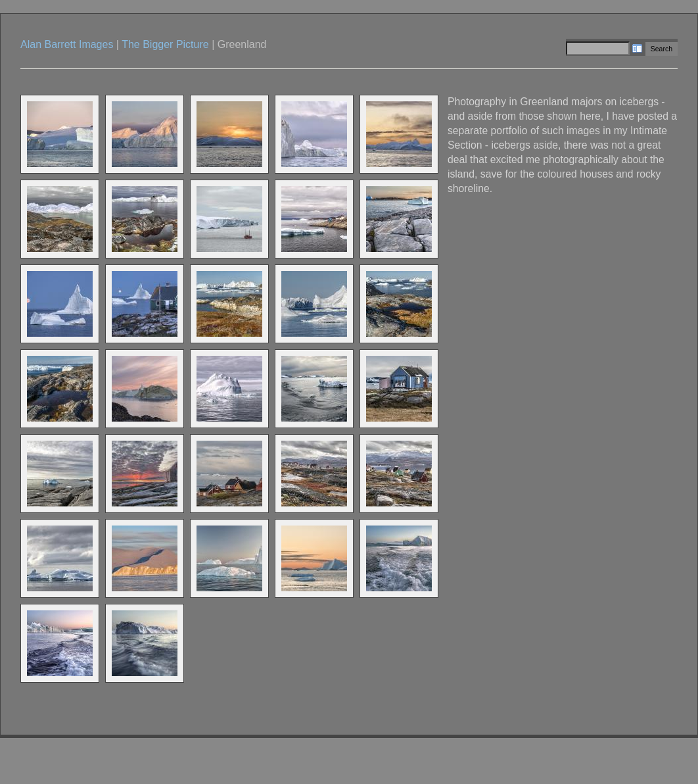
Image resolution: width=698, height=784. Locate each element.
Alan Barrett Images (67, 44)
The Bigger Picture (165, 44)
